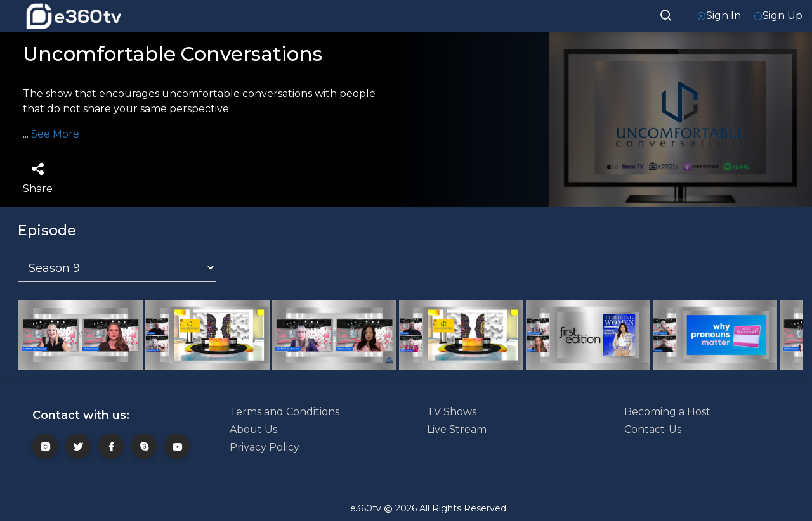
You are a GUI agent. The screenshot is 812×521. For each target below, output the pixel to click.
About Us (253, 429)
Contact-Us (653, 429)
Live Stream (457, 429)
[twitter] (78, 446)
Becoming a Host (667, 412)
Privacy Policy (265, 447)
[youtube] (177, 446)
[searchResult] (666, 14)
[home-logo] (74, 16)
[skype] (144, 446)
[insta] (45, 446)
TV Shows (452, 412)
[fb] (111, 446)
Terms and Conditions (285, 412)
